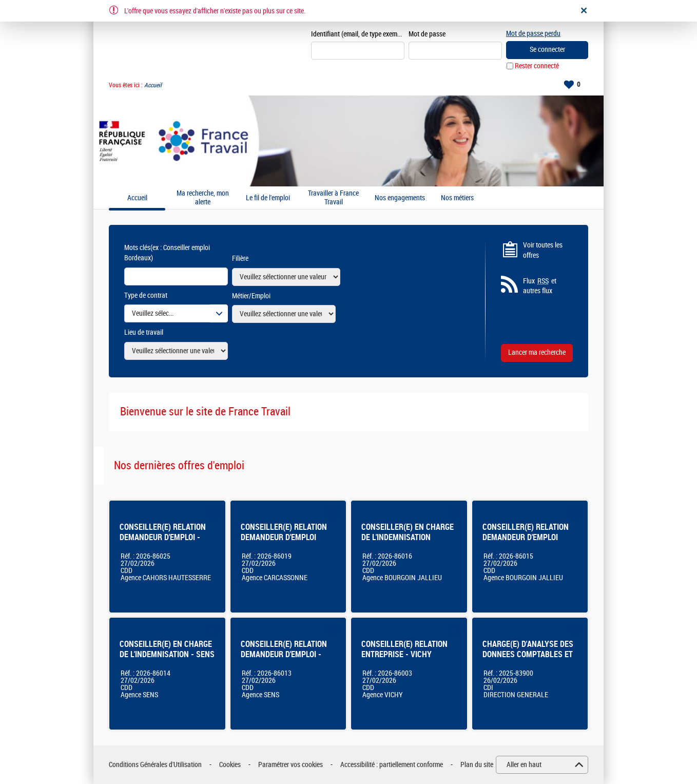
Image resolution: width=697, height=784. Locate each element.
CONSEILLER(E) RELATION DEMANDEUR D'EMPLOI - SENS (284, 654)
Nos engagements (400, 198)
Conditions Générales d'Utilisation (155, 765)
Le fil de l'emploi (268, 198)
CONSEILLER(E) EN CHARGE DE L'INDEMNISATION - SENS (167, 649)
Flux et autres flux (540, 286)
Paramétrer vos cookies (291, 765)
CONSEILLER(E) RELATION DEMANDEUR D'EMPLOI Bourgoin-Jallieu (526, 537)
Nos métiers (457, 198)
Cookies (230, 765)
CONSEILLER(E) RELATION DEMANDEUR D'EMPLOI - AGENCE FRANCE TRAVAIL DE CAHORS (163, 542)
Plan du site (477, 765)
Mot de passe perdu (533, 34)
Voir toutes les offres (543, 250)
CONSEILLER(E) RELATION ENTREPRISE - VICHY (404, 649)
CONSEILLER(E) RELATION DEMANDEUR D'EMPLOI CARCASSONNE (284, 537)
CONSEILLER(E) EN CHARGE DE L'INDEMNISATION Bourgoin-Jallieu (408, 537)
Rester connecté (537, 66)
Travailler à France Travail (333, 198)
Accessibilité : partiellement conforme (392, 765)
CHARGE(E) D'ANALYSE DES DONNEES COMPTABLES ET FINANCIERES (528, 654)
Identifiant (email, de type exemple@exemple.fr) (358, 34)
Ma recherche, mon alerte (203, 198)
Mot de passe (427, 34)
